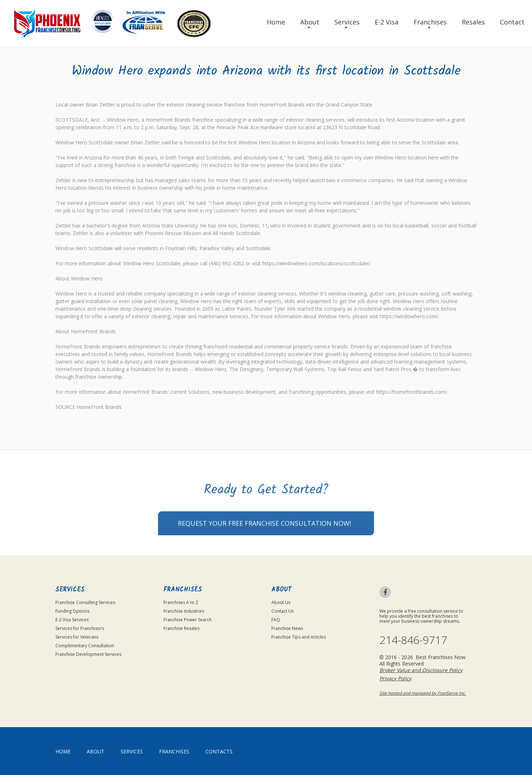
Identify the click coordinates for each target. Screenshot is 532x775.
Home (276, 22)
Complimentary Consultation (85, 646)
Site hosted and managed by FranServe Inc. (423, 693)
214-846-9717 (413, 640)
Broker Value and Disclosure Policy (421, 670)
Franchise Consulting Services (85, 602)
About (310, 22)
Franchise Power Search (188, 620)
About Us (281, 602)
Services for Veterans (77, 637)
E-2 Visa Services (72, 620)
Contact (512, 22)
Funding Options (72, 611)
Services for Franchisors (80, 628)
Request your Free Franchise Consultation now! (264, 547)
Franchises (430, 22)
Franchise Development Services (88, 654)
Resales (473, 22)
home (63, 751)
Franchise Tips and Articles (299, 637)
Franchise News (287, 628)
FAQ (276, 620)
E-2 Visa (387, 22)
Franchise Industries (184, 611)
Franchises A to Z (181, 602)
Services (347, 22)
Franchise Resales (181, 628)
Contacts (219, 751)
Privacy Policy (395, 678)
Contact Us (283, 611)
